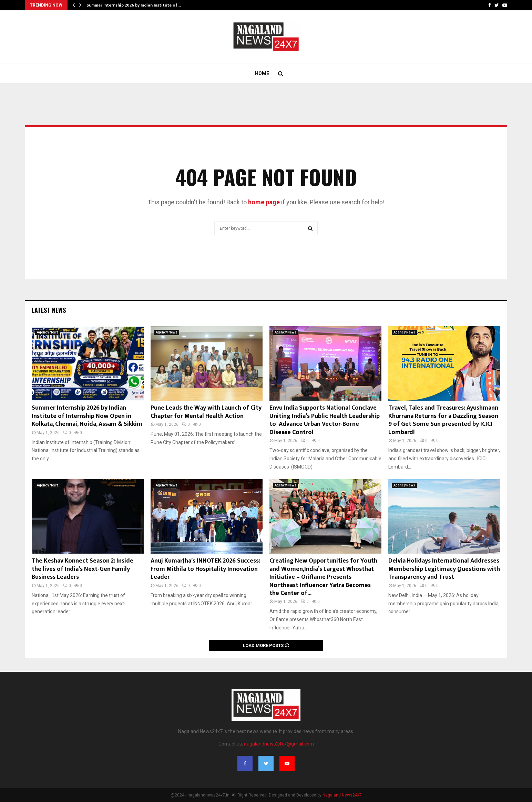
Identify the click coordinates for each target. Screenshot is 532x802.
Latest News (49, 310)
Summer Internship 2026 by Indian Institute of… (134, 5)
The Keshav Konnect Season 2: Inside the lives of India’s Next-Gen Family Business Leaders (83, 569)
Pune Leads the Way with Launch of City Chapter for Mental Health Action (206, 412)
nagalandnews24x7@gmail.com (279, 744)
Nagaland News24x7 (342, 795)
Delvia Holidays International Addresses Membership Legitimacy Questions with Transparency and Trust (444, 569)
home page (264, 202)
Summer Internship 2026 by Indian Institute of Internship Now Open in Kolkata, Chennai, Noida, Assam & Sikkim (87, 416)
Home (262, 73)
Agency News (48, 332)
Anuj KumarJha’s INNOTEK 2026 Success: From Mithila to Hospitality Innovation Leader (205, 569)
